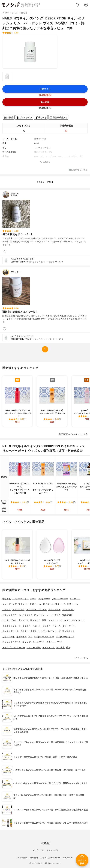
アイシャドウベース (12, 615)
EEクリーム (73, 604)
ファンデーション (20, 599)
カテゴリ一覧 (38, 850)
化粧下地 (6, 599)
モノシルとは (52, 850)
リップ (41, 631)
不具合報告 (68, 858)
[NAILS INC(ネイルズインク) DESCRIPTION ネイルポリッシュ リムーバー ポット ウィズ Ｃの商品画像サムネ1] (7, 76)
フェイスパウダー (60, 599)
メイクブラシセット (65, 637)
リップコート (9, 637)
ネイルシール (78, 620)
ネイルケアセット (11, 631)
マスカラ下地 (18, 610)
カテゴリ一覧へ (80, 658)
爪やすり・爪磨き (29, 631)
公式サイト (45, 89)
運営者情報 (22, 858)
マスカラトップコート (36, 610)
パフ (30, 637)
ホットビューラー (42, 615)
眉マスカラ (35, 620)
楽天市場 (45, 102)
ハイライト (75, 599)
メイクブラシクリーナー (14, 648)
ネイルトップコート (12, 626)
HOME (45, 843)
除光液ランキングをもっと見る (73, 434)
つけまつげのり (10, 620)
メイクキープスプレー (44, 637)
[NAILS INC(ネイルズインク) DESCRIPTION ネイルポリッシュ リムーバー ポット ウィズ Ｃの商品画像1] (30, 52)
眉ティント (23, 620)
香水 (68, 648)
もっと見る (45, 162)
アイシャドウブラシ (12, 642)
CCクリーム (48, 604)
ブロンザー (23, 604)
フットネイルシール (52, 626)
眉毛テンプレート (50, 620)
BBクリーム (36, 604)
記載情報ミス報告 (78, 170)
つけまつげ (67, 615)
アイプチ (56, 615)
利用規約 (34, 858)
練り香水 (60, 648)
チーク (33, 599)
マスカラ (6, 610)
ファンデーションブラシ (34, 642)
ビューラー (21, 637)
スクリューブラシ (55, 642)
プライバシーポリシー (50, 858)
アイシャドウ (68, 610)
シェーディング (10, 604)
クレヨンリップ (53, 631)
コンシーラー (44, 599)
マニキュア (65, 620)
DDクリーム (60, 604)
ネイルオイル (69, 626)
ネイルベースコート (32, 626)
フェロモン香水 (34, 648)
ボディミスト (49, 648)
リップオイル (68, 631)
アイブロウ (28, 615)
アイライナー (54, 610)
